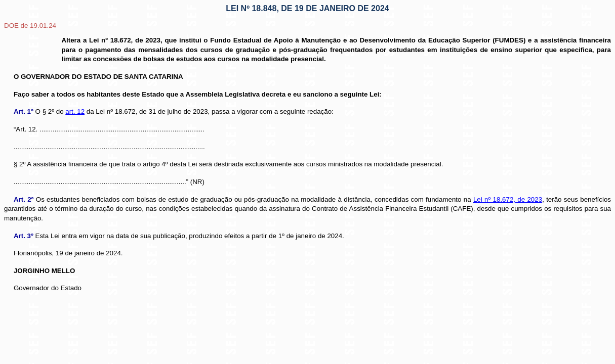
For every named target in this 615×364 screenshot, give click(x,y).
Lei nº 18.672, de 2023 (508, 199)
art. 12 (75, 111)
